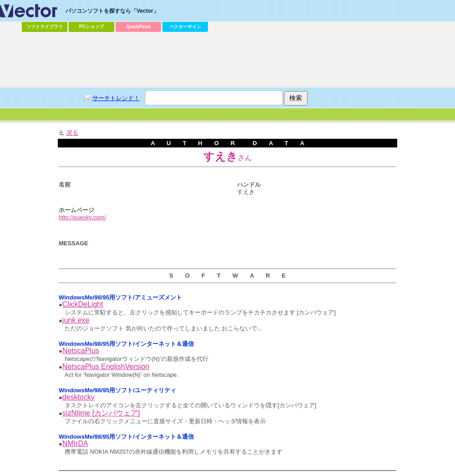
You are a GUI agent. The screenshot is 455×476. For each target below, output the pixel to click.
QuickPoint (139, 27)
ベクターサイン (185, 27)
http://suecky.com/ (82, 217)
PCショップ (91, 27)
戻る (72, 133)
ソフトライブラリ (45, 27)
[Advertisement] (116, 53)
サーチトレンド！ (116, 98)
